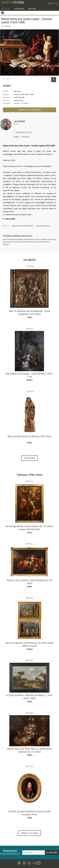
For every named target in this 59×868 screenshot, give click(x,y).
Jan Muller (19, 121)
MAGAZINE (32, 9)
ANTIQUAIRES (19, 9)
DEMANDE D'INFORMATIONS (29, 110)
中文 (56, 3)
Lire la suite (10, 219)
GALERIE (16, 137)
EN (52, 3)
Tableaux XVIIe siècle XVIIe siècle (22, 226)
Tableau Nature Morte (43, 226)
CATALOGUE (5, 9)
